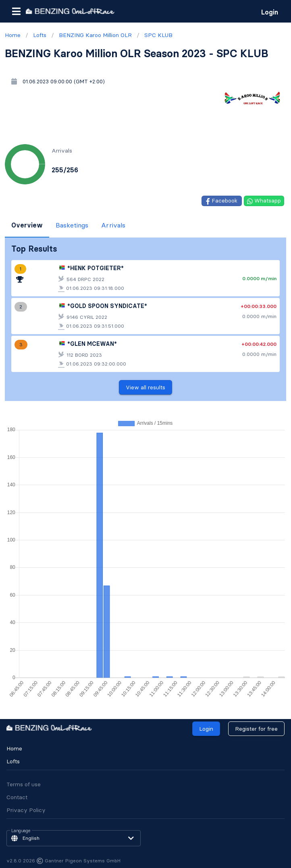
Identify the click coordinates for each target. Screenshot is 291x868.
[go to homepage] (70, 11)
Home (14, 748)
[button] (16, 11)
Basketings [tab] (72, 225)
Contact (17, 797)
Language (21, 831)
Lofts (13, 761)
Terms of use (24, 784)
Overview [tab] (27, 225)
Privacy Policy (26, 810)
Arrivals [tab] (113, 225)
